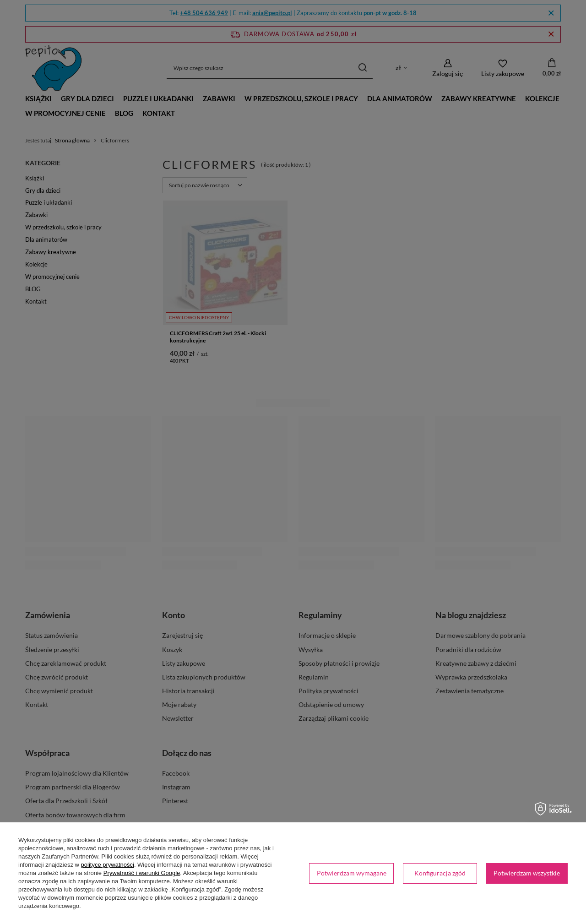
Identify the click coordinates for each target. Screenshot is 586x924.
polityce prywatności (108, 865)
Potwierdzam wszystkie (527, 873)
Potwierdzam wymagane (352, 873)
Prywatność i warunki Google (142, 873)
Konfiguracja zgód (440, 873)
